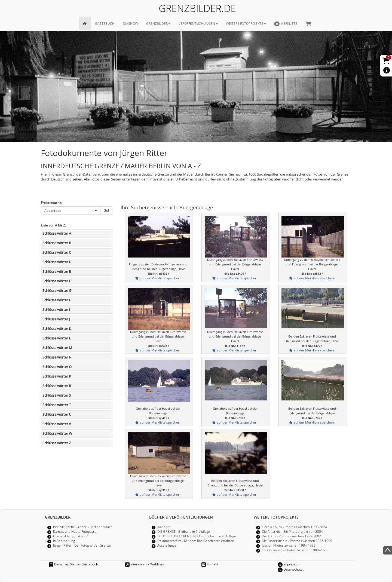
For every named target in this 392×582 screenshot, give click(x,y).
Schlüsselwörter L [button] (57, 338)
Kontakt (210, 564)
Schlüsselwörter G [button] (57, 290)
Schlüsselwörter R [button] (57, 386)
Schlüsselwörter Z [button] (57, 443)
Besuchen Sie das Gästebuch (73, 564)
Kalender (164, 527)
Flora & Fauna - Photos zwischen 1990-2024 (294, 527)
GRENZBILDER (158, 23)
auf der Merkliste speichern (158, 278)
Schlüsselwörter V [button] (57, 424)
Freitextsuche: (51, 203)
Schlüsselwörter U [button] (57, 414)
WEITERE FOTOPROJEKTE (246, 23)
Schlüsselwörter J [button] (56, 319)
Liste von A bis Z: (53, 225)
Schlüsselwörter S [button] (57, 395)
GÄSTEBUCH (105, 23)
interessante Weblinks (145, 564)
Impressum (289, 564)
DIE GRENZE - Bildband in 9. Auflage (184, 531)
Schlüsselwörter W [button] (57, 433)
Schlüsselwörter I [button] (56, 310)
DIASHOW (130, 23)
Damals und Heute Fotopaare (75, 531)
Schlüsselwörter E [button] (57, 271)
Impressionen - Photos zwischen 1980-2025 (295, 550)
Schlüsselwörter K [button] (57, 329)
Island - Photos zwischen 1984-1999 (289, 545)
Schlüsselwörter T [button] (57, 405)
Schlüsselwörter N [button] (57, 357)
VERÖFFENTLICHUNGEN (198, 23)
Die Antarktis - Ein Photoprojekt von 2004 (292, 531)
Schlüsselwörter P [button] (57, 376)
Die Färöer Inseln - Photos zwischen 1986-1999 (297, 541)
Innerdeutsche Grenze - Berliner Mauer (83, 527)
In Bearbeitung (64, 541)
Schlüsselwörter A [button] (57, 233)
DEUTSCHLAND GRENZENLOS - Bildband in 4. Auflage (197, 536)
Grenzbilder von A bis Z (71, 536)
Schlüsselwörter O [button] (57, 367)
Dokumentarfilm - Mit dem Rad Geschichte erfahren (196, 541)
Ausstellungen (168, 545)
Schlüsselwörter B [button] (57, 243)
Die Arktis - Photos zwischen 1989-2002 (291, 536)
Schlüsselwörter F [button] (57, 281)
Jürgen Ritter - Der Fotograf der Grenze (82, 545)
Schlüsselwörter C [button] (57, 252)
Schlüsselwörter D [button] (57, 262)
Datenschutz (290, 569)
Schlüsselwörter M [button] (57, 348)
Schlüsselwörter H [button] (57, 300)
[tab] (77, 233)
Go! (106, 210)
